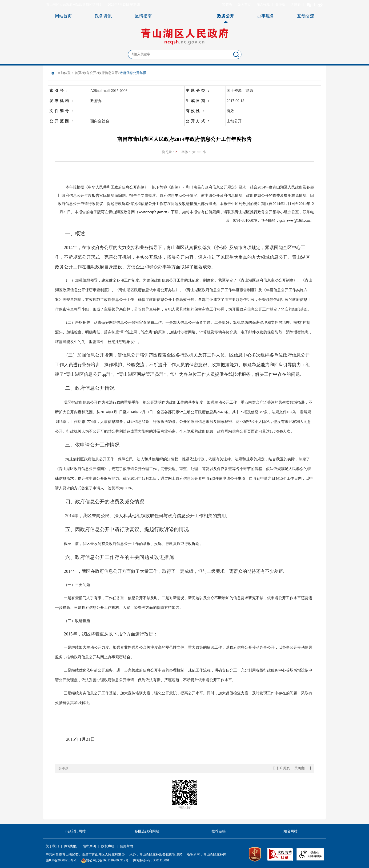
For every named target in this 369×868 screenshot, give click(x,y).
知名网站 (290, 831)
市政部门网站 (75, 831)
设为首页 (244, 5)
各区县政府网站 (147, 831)
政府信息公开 (108, 73)
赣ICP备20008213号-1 (61, 860)
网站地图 (71, 846)
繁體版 (227, 5)
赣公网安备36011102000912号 (107, 860)
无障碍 (296, 5)
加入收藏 (263, 5)
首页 (78, 73)
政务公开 (90, 73)
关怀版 (280, 5)
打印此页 (283, 768)
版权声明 (108, 846)
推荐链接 (219, 831)
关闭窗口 (301, 768)
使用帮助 (126, 846)
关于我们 (52, 846)
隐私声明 (89, 846)
